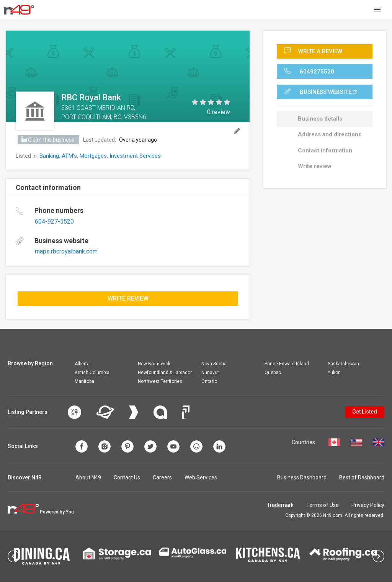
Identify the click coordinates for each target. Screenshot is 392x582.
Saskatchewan (343, 364)
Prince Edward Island (287, 364)
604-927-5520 (54, 222)
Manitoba (84, 381)
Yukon (334, 373)
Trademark (280, 505)
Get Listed (365, 412)
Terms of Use (323, 505)
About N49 (88, 477)
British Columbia (92, 373)
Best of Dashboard (362, 477)
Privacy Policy (368, 505)
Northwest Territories (160, 381)
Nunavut (210, 373)
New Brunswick (154, 364)
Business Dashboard (302, 477)
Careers (162, 477)
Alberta (82, 364)
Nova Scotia (214, 364)
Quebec (273, 373)
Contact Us (127, 477)
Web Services (201, 477)
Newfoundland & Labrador (165, 373)
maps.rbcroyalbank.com (66, 251)
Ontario (209, 381)
